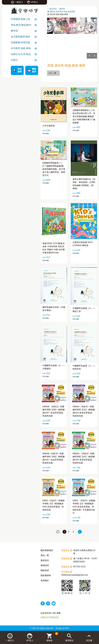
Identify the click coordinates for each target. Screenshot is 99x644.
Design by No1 (62, 628)
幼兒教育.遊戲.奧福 (15, 49)
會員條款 (45, 580)
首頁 (45, 9)
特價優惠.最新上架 (15, 20)
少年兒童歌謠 (49, 126)
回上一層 (52, 73)
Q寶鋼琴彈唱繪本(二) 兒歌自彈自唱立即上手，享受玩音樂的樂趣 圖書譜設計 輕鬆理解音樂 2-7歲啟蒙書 (84, 116)
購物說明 (45, 565)
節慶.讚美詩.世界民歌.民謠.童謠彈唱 (60, 12)
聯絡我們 (45, 570)
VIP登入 (27, 2)
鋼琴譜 (9, 31)
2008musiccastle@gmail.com (75, 575)
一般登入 (11, 2)
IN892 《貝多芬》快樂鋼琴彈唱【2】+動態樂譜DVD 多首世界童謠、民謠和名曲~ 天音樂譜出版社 (84, 507)
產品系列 (53, 9)
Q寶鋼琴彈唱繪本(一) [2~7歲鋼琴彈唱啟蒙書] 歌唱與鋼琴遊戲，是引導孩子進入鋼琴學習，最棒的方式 (54, 169)
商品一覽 (45, 555)
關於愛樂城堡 (47, 550)
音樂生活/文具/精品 (15, 55)
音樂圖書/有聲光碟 (15, 43)
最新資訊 (45, 560)
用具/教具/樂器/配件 (15, 25)
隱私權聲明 (46, 575)
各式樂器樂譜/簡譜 (15, 37)
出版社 (9, 60)
